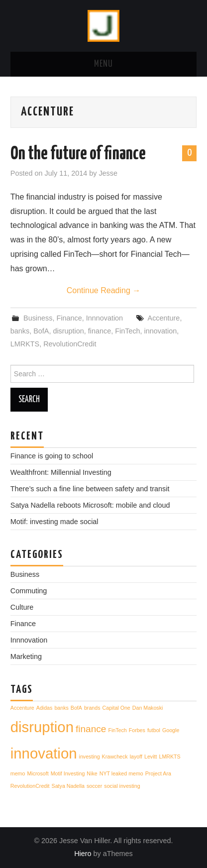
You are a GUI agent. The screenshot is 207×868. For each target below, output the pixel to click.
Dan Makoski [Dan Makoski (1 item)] (148, 708)
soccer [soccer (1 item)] (94, 786)
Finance (69, 318)
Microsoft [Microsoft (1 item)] (38, 773)
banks (20, 331)
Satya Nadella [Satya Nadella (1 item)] (68, 786)
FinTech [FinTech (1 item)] (117, 730)
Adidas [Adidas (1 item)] (45, 708)
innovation (161, 331)
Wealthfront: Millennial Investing (61, 472)
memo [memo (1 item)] (18, 773)
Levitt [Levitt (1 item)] (151, 757)
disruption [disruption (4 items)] (42, 727)
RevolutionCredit (70, 344)
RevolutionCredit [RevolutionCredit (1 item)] (30, 786)
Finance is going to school (52, 456)
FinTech (127, 331)
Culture (22, 607)
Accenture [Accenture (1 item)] (22, 708)
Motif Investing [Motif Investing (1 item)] (68, 773)
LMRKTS (25, 344)
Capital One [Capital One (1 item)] (116, 708)
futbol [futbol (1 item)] (154, 730)
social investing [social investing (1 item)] (122, 786)
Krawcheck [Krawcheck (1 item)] (115, 757)
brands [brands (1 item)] (92, 708)
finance (100, 331)
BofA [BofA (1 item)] (76, 708)
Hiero (83, 854)
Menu (103, 64)
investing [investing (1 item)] (90, 757)
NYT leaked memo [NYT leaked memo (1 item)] (121, 773)
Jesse (108, 173)
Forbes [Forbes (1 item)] (137, 730)
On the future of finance (78, 154)
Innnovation (104, 318)
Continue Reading (104, 290)
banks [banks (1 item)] (61, 708)
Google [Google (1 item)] (171, 730)
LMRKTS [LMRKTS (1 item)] (169, 757)
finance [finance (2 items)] (91, 729)
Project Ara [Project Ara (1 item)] (158, 773)
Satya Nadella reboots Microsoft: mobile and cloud (90, 505)
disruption (68, 331)
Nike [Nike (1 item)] (92, 773)
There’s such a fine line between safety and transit (90, 489)
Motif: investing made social (54, 522)
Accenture (164, 318)
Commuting (29, 591)
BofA (41, 331)
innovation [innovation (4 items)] (44, 753)
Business (38, 318)
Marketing (26, 656)
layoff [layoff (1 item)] (136, 757)
